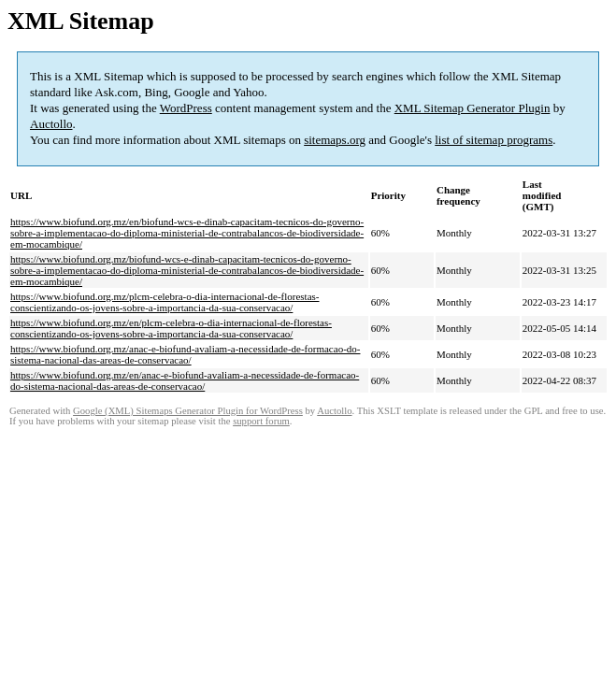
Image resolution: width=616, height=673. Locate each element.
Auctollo (51, 124)
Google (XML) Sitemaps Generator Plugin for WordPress (188, 411)
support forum (261, 421)
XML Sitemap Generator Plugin (473, 108)
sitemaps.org (335, 140)
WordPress (186, 108)
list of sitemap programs (494, 140)
